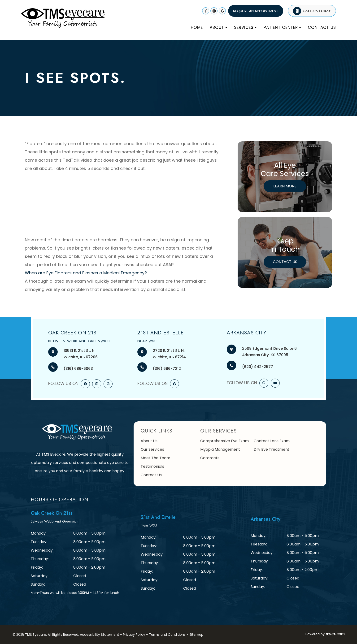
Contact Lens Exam (272, 441)
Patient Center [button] (282, 27)
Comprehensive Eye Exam (224, 441)
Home (197, 27)
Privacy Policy (134, 635)
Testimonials (152, 466)
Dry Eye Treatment (272, 449)
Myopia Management (220, 449)
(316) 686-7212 (167, 369)
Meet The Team (155, 458)
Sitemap (196, 635)
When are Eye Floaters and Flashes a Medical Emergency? (86, 273)
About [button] (218, 27)
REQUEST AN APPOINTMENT (256, 11)
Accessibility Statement (100, 635)
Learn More (285, 186)
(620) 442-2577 (258, 367)
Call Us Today (317, 11)
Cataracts (210, 458)
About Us (149, 441)
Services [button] (245, 27)
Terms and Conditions (167, 635)
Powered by (325, 634)
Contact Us (322, 27)
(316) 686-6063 (78, 369)
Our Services (152, 449)
